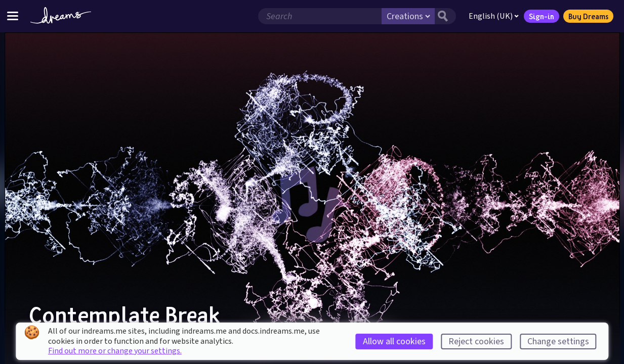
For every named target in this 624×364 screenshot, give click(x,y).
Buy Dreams (588, 16)
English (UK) (494, 16)
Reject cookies (476, 342)
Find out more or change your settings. (115, 351)
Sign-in (542, 16)
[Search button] (445, 16)
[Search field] (320, 16)
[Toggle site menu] (13, 16)
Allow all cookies (394, 342)
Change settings (558, 342)
